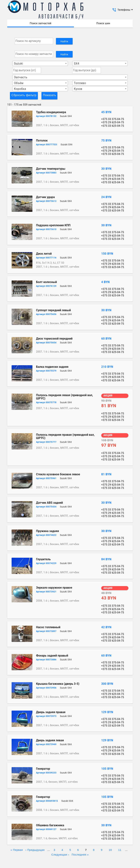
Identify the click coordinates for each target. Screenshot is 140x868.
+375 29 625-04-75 (113, 122)
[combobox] (40, 63)
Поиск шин (103, 23)
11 (120, 850)
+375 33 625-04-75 (113, 126)
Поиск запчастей (40, 23)
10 (110, 850)
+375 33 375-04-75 (113, 119)
